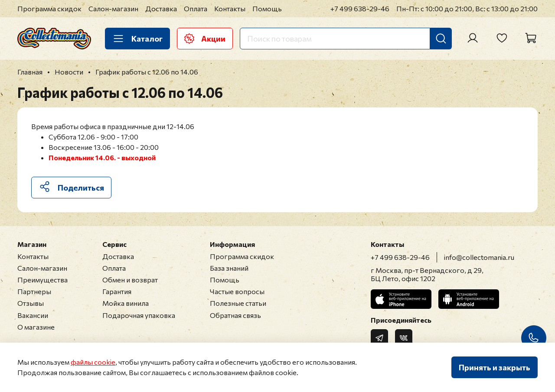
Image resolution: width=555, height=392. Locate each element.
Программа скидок (49, 8)
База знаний (229, 268)
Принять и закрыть (495, 367)
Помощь (267, 8)
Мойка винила (126, 303)
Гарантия (117, 291)
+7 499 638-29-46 (360, 8)
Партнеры (34, 291)
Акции (205, 39)
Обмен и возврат (130, 280)
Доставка (161, 8)
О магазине (36, 327)
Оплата (196, 8)
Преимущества (42, 280)
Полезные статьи (238, 303)
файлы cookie (93, 362)
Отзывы (31, 303)
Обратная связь (235, 315)
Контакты (230, 8)
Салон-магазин (113, 8)
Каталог (137, 39)
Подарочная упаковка (139, 315)
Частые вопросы (237, 291)
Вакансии (33, 315)
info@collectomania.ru (479, 257)
